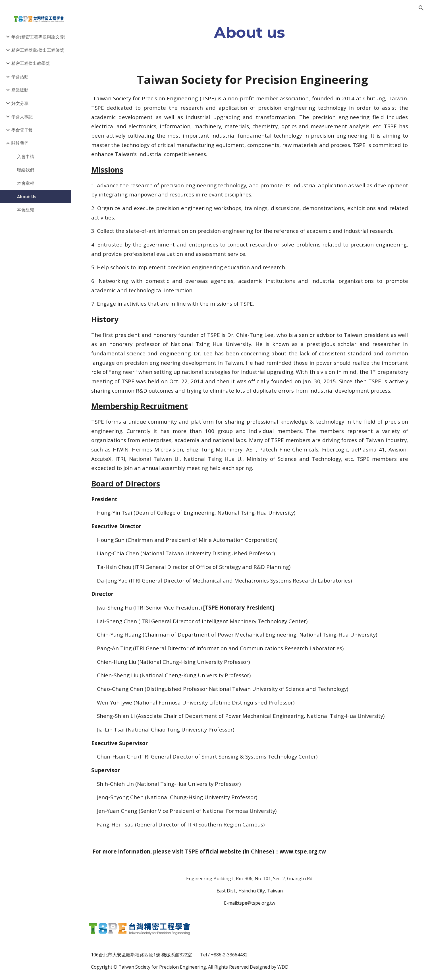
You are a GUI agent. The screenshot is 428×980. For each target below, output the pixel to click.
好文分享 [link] (20, 103)
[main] (250, 32)
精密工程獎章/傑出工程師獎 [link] (38, 50)
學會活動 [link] (20, 76)
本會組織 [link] (26, 210)
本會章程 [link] (26, 183)
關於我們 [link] (20, 143)
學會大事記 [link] (22, 117)
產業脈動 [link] (20, 90)
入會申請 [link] (26, 156)
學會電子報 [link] (22, 130)
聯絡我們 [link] (26, 170)
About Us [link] (27, 196)
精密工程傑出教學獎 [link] (31, 63)
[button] (421, 8)
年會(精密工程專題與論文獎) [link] (38, 37)
